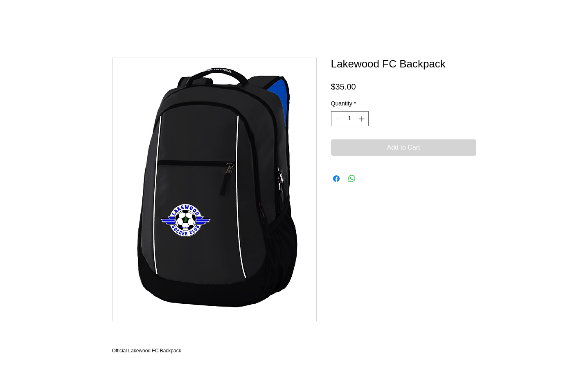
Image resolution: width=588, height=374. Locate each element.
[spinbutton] (350, 119)
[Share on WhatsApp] (352, 179)
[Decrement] (337, 119)
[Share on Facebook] (336, 179)
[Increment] (362, 119)
